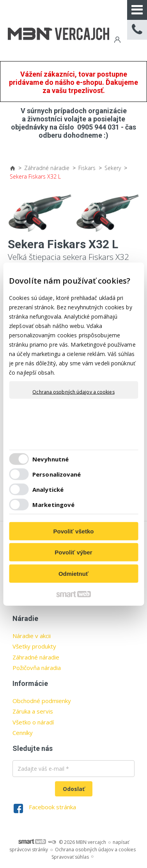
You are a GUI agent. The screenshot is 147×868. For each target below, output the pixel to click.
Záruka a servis (33, 711)
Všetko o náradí (33, 722)
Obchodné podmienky (42, 701)
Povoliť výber (73, 552)
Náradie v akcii (32, 636)
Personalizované (57, 474)
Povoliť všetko (74, 531)
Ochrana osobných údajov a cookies (73, 392)
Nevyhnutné (50, 459)
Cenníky (23, 733)
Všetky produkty (34, 646)
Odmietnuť (73, 573)
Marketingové (53, 505)
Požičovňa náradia (37, 668)
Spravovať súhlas (70, 857)
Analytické (48, 489)
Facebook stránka (52, 807)
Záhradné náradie (36, 657)
